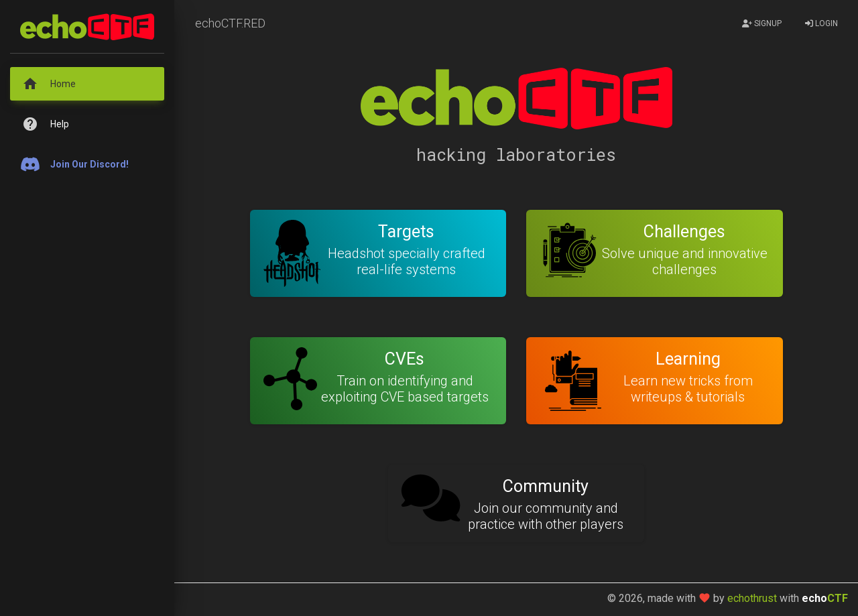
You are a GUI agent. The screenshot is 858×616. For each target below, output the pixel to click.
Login (821, 23)
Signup (762, 23)
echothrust (752, 598)
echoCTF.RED (230, 23)
